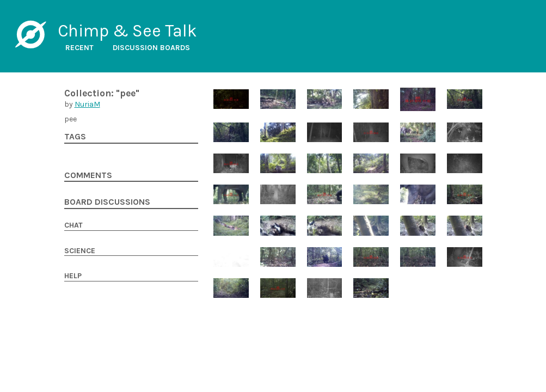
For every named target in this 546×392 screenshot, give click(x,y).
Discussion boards (151, 48)
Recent (79, 48)
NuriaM (87, 104)
